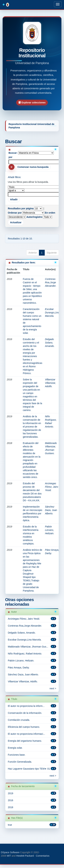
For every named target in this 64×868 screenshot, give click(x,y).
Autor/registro (34, 217)
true (10, 825)
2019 (10, 793)
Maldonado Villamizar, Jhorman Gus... (28, 647)
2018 (10, 807)
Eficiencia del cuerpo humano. (24, 727)
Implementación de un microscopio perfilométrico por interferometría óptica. (33, 513)
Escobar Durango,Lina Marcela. (52, 313)
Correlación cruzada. (19, 720)
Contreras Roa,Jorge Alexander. (51, 282)
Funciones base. (17, 755)
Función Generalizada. (20, 762)
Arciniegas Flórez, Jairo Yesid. (51, 487)
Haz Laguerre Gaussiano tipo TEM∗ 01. (29, 769)
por (10, 157)
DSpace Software (10, 852)
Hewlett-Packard (25, 856)
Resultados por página (21, 208)
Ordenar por (15, 213)
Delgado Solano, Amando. (50, 343)
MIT (9, 856)
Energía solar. (15, 748)
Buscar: (13, 153)
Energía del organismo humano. (25, 741)
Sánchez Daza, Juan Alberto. (51, 510)
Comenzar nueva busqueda (33, 167)
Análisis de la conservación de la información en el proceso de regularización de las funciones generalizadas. (32, 427)
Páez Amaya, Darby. (19, 668)
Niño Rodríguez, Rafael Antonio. (25, 654)
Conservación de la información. (25, 713)
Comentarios (43, 856)
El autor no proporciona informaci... (26, 734)
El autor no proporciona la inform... (26, 706)
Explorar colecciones (32, 102)
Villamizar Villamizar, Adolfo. (50, 383)
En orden (50, 213)
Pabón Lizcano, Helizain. (49, 530)
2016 (10, 800)
